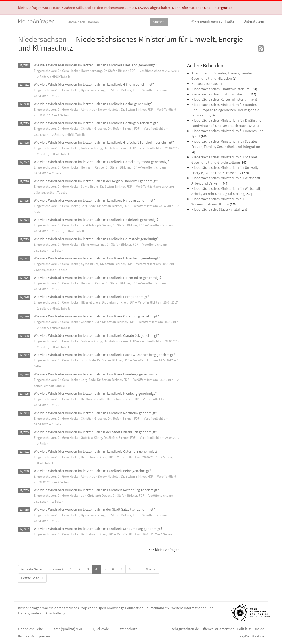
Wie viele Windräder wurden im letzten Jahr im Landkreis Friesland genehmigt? (95, 65)
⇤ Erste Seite (32, 569)
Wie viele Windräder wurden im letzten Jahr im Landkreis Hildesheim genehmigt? (97, 258)
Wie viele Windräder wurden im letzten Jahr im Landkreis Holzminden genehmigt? (98, 278)
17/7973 (24, 239)
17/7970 (24, 297)
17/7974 (24, 220)
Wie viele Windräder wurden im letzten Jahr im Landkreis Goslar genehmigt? (93, 104)
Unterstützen (254, 21)
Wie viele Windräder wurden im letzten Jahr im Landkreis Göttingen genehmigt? (96, 123)
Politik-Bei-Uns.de (251, 629)
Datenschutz (127, 629)
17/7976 (24, 181)
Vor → (151, 569)
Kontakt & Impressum (35, 636)
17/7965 (24, 394)
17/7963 (24, 432)
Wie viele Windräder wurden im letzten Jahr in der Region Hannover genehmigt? (96, 181)
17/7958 (24, 510)
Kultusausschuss (204, 84)
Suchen (159, 22)
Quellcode (101, 629)
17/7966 (24, 374)
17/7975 (24, 201)
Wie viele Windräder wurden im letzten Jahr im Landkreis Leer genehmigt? (91, 297)
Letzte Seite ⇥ (32, 578)
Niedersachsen (42, 39)
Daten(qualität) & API (68, 629)
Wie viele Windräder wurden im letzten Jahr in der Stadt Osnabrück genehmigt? (95, 432)
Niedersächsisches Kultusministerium (220, 99)
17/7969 (24, 316)
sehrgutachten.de (185, 629)
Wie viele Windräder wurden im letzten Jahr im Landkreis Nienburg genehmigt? (95, 393)
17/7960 (24, 471)
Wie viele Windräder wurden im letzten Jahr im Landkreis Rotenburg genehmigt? (96, 490)
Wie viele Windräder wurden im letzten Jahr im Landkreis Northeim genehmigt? (95, 413)
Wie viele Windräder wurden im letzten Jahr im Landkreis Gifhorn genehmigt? (94, 84)
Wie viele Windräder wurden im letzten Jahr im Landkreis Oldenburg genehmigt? (96, 316)
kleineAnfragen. (37, 21)
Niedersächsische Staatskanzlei (215, 209)
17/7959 (24, 490)
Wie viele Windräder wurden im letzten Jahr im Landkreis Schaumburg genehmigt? (98, 529)
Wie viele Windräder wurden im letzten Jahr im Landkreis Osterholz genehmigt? (96, 451)
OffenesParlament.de (218, 629)
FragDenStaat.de (251, 636)
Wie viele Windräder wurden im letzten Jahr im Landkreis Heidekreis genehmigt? (96, 220)
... (138, 569)
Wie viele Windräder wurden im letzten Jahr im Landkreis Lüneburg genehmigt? (96, 374)
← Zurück (56, 569)
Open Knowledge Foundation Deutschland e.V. (134, 608)
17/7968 (24, 336)
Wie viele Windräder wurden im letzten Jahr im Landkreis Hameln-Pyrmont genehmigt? (102, 162)
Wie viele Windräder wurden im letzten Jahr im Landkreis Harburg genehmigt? (94, 200)
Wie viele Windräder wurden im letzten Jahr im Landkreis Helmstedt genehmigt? (96, 239)
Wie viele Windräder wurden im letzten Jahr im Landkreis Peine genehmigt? (92, 471)
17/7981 (24, 85)
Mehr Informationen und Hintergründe (202, 8)
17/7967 (24, 355)
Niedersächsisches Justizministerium (220, 94)
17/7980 (24, 104)
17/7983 (24, 65)
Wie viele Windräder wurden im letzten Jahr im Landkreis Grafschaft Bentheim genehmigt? (104, 142)
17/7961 (24, 452)
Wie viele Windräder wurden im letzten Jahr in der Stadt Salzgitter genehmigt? (94, 509)
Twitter (214, 21)
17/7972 (24, 259)
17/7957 (24, 529)
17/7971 (24, 278)
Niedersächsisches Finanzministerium (220, 89)
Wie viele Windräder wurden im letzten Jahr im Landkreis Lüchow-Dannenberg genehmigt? (104, 355)
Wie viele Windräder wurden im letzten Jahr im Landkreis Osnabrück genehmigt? (96, 335)
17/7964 (24, 413)
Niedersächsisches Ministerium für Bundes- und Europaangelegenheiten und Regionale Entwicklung (225, 110)
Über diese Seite (31, 629)
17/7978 (24, 143)
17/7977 (24, 162)
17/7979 (24, 123)
